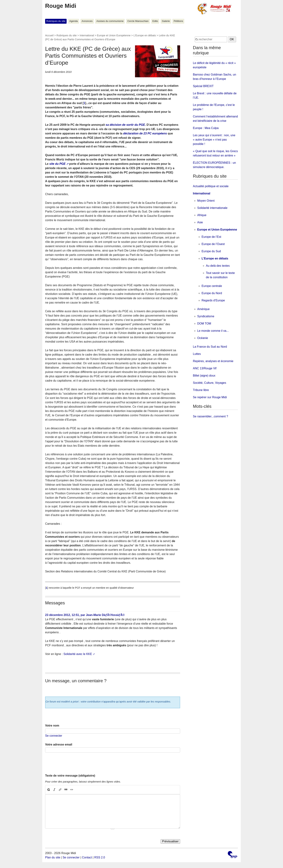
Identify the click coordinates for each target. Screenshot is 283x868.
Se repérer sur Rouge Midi (210, 397)
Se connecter (54, 736)
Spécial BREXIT (203, 86)
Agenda (74, 21)
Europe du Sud (211, 251)
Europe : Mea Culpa (206, 128)
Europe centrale (212, 286)
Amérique (203, 309)
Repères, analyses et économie (213, 361)
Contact (87, 857)
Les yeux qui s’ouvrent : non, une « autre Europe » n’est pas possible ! (214, 140)
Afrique (202, 215)
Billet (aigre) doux (204, 376)
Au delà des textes (218, 266)
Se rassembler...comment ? (211, 416)
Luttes (197, 354)
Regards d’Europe (213, 300)
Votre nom (52, 726)
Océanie (203, 338)
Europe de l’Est (211, 237)
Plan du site (53, 857)
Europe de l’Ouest (213, 244)
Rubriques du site (56, 21)
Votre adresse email (59, 745)
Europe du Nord (212, 293)
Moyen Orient (206, 201)
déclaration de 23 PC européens (145, 133)
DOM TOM (204, 324)
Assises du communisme (110, 21)
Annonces (87, 21)
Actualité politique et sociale (211, 186)
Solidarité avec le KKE (78, 654)
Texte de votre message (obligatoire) (70, 776)
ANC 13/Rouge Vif (205, 368)
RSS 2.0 (100, 857)
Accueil (49, 35)
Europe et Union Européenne (114, 35)
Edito (155, 21)
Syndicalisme (206, 316)
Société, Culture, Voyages (210, 383)
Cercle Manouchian (138, 21)
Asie (200, 222)
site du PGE (57, 164)
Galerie (166, 21)
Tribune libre (201, 390)
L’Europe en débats (145, 35)
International (87, 35)
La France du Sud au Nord (210, 347)
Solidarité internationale (212, 208)
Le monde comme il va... (213, 331)
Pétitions (178, 21)
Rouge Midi (61, 6)
